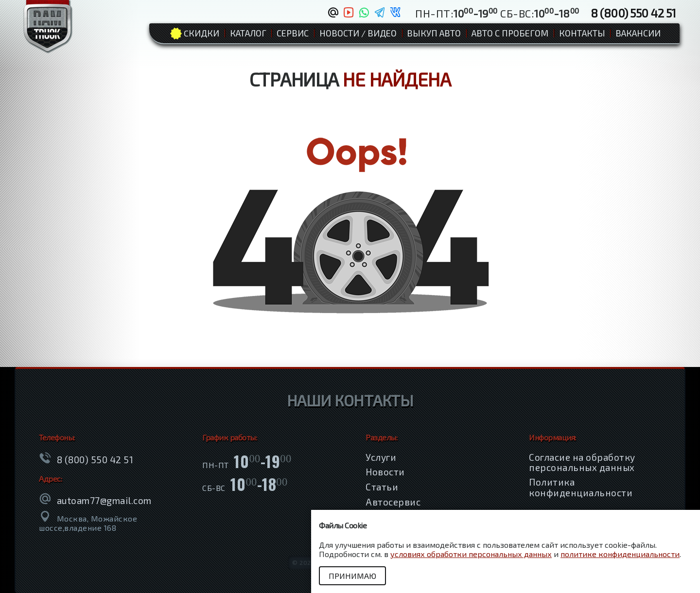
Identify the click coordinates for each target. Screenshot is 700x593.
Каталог (248, 33)
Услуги (381, 457)
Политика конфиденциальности (581, 487)
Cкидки (201, 33)
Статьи (382, 487)
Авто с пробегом (510, 33)
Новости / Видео (358, 33)
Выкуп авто (434, 33)
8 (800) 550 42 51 (633, 13)
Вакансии (638, 33)
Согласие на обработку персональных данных (582, 462)
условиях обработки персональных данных (471, 554)
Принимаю (352, 576)
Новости (385, 472)
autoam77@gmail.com (104, 500)
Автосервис (393, 502)
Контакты (582, 33)
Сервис (293, 33)
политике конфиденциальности (620, 554)
